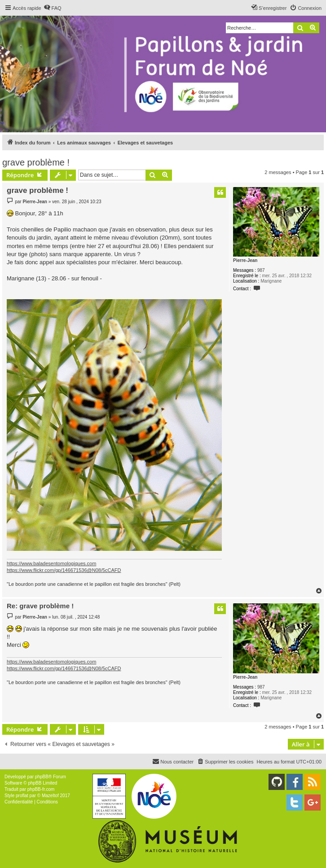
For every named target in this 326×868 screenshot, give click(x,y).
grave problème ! (36, 162)
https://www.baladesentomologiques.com (51, 563)
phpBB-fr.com (41, 789)
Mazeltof (50, 796)
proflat (22, 796)
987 (261, 270)
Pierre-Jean (245, 260)
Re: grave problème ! (40, 606)
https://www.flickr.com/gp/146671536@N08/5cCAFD (64, 570)
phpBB (42, 777)
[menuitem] (53, 8)
